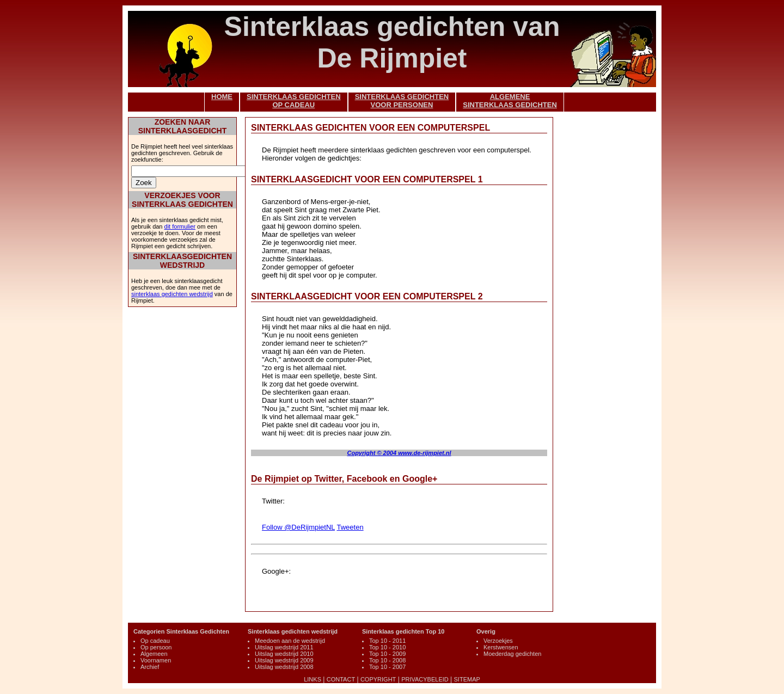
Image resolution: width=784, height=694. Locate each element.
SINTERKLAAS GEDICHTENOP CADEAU (294, 101)
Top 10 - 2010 (387, 647)
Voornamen (156, 660)
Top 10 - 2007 (387, 667)
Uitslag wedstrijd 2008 (284, 667)
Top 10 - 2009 (387, 654)
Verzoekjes (498, 641)
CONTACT (341, 679)
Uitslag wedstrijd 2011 (284, 647)
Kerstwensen (501, 647)
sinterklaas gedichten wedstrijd (172, 294)
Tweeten (350, 527)
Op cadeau (155, 641)
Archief (150, 667)
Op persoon (156, 647)
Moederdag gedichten (512, 654)
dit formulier (180, 226)
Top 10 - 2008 (387, 660)
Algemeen (154, 654)
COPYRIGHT (378, 679)
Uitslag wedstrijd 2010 (284, 654)
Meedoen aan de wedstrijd (290, 641)
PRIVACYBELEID (425, 679)
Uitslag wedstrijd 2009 (284, 660)
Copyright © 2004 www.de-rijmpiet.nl (399, 453)
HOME (222, 97)
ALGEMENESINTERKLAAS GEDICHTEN (510, 101)
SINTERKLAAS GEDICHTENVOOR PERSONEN (402, 101)
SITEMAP (467, 679)
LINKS (313, 679)
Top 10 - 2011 (387, 641)
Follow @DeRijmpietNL (298, 527)
